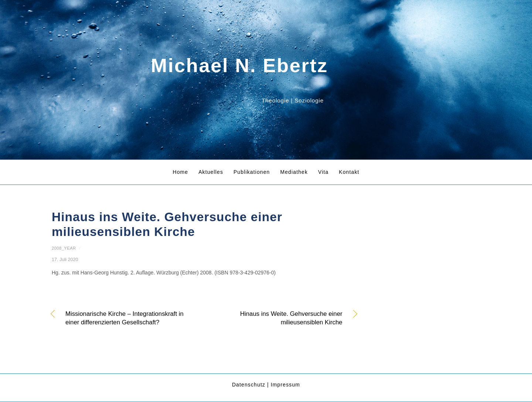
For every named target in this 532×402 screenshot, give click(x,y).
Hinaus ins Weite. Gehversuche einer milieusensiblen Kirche (278, 318)
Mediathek (294, 172)
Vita (323, 172)
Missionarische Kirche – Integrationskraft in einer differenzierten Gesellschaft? (125, 318)
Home (180, 172)
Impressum (285, 385)
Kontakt (349, 172)
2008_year (64, 248)
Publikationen (252, 172)
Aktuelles (211, 172)
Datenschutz (249, 385)
